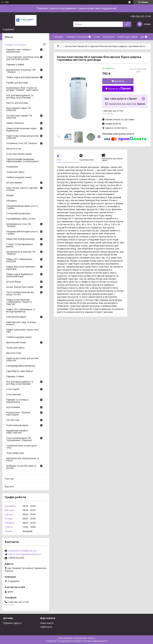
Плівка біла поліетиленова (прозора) (20, 268)
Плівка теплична (15, 123)
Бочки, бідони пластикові (20, 287)
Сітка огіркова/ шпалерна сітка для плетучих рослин (23, 58)
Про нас (9, 479)
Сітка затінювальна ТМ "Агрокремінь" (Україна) (19, 439)
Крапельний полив (16, 343)
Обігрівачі (11, 201)
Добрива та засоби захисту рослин (21, 467)
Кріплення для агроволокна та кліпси (23, 460)
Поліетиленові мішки (17, 425)
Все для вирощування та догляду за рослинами (20, 97)
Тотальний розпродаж (18, 214)
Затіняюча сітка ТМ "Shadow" (22, 143)
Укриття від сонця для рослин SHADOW (22, 137)
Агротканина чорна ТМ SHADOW (19, 109)
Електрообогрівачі (16, 317)
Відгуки (9, 486)
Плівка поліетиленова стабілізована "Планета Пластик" (19, 302)
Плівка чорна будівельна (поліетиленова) (20, 275)
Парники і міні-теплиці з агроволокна (19, 51)
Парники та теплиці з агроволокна (17, 401)
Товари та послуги (77, 37)
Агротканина (13, 407)
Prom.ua (91, 638)
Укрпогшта (46, 627)
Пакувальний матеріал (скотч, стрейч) (22, 207)
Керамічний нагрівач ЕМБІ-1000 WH (17, 432)
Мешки (10, 196)
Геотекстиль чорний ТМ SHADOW (19, 117)
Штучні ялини (14, 282)
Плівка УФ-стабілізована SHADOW (19, 260)
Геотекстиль (13, 420)
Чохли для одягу (15, 172)
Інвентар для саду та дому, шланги (21, 323)
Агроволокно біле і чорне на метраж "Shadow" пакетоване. (23, 89)
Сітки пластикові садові (19, 154)
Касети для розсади (17, 103)
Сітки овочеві (13, 395)
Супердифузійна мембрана (21, 366)
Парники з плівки (15, 65)
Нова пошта (47, 623)
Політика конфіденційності (95, 641)
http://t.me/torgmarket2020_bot (24, 554)
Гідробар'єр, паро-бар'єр (20, 371)
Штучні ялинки (14, 183)
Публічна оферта (12, 623)
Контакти (109, 37)
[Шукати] (127, 24)
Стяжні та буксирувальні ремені (19, 246)
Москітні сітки (14, 149)
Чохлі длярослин (15, 453)
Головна (58, 37)
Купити (119, 81)
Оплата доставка (127, 37)
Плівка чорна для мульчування (23, 77)
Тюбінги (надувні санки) (19, 177)
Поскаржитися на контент (70, 641)
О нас (97, 37)
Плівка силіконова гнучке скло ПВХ (22, 331)
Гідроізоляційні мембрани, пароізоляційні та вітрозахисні (22, 160)
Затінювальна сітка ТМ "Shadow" (19, 225)
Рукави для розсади (17, 83)
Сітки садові (13, 389)
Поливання (12, 167)
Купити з (119, 89)
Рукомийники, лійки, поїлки (21, 219)
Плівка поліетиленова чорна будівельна (21, 130)
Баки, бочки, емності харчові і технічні (22, 189)
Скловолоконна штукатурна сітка (21, 447)
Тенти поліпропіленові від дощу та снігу (20, 293)
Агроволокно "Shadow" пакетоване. (19, 414)
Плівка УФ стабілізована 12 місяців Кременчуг (21, 311)
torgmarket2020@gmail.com (22, 551)
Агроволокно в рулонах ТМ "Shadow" (21, 71)
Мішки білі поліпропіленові (20, 239)
